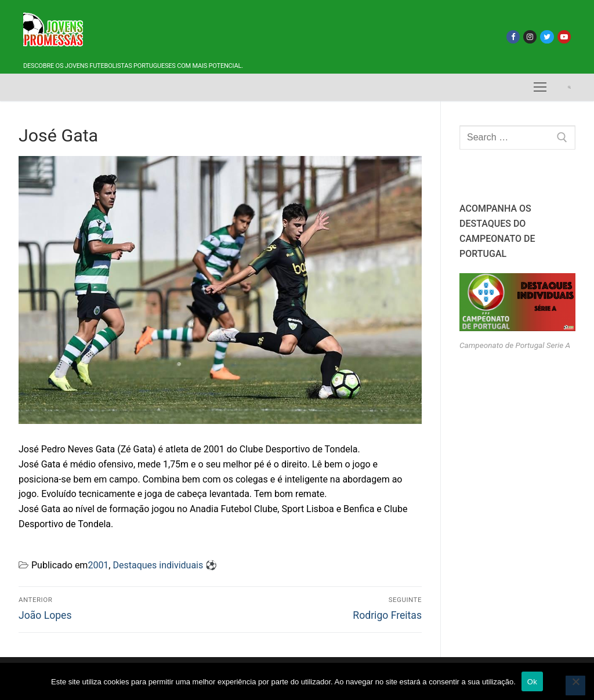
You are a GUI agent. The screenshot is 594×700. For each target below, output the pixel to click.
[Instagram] (530, 37)
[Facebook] (513, 37)
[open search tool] (569, 87)
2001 (98, 565)
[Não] (575, 686)
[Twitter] (547, 37)
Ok (532, 682)
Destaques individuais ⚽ (165, 565)
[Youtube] (564, 37)
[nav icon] (540, 88)
